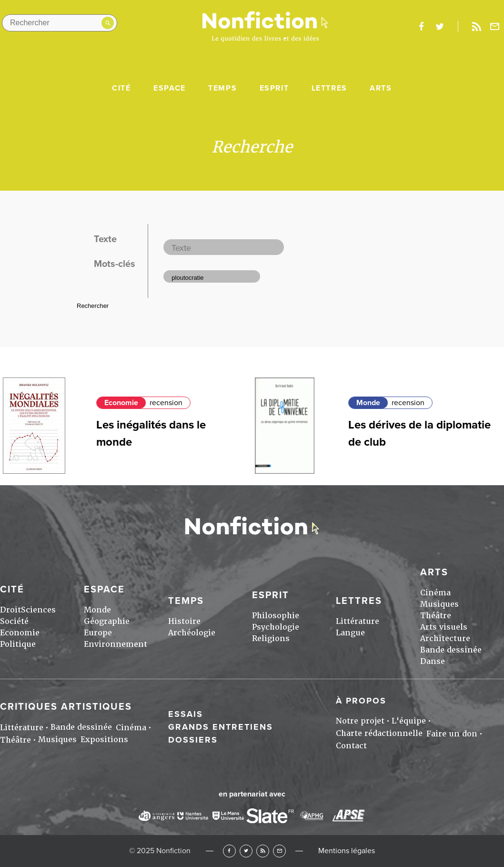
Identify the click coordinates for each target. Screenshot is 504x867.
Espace (170, 88)
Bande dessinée (451, 650)
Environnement (116, 644)
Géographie (107, 621)
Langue (350, 633)
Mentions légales (347, 851)
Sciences (38, 610)
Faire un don (452, 734)
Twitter (246, 851)
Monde (368, 403)
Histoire (184, 621)
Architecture (445, 638)
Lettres (329, 88)
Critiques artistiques (66, 707)
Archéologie (192, 633)
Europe (98, 633)
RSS (263, 851)
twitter (440, 27)
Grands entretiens (221, 727)
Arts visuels (444, 627)
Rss (476, 27)
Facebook (229, 851)
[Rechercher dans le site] (60, 23)
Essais (186, 714)
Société (14, 621)
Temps (222, 88)
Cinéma (435, 593)
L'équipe (409, 721)
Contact (351, 746)
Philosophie (276, 616)
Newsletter (495, 27)
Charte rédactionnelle (379, 733)
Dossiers (193, 740)
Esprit (274, 88)
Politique (18, 644)
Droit (10, 610)
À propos (361, 701)
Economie (121, 403)
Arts (381, 88)
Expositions (104, 739)
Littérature (358, 621)
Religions (271, 638)
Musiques (439, 604)
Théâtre (436, 616)
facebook (421, 27)
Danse (433, 661)
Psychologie (276, 627)
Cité (121, 88)
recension (166, 403)
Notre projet (360, 721)
